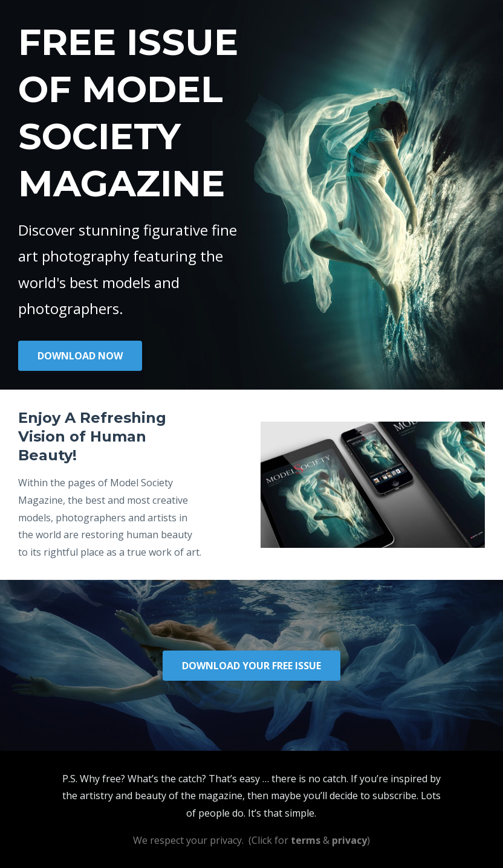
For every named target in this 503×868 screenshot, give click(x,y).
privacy (349, 840)
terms (306, 840)
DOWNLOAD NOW (80, 356)
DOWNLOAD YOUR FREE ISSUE (251, 666)
